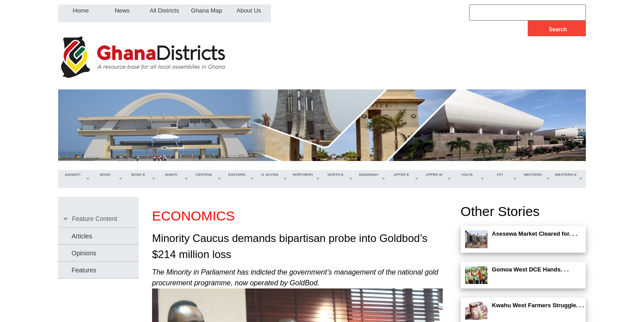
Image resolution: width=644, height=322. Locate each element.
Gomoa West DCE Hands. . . (530, 269)
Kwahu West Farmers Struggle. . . (538, 305)
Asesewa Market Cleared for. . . (535, 234)
